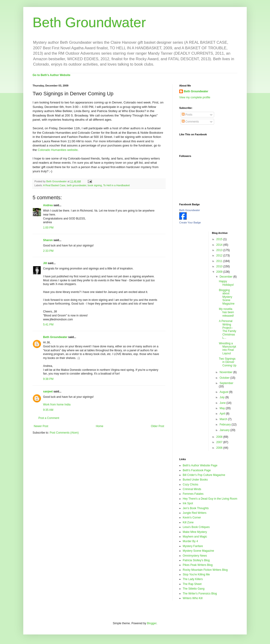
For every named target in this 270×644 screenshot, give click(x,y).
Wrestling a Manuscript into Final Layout (227, 348)
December (226, 277)
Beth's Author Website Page (200, 465)
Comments (190, 122)
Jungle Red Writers (195, 513)
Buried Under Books (195, 480)
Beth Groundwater (89, 22)
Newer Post (41, 426)
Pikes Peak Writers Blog (198, 565)
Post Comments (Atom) (64, 433)
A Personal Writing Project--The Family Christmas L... (227, 329)
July (222, 397)
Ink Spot (188, 503)
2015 (220, 239)
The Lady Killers (193, 579)
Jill (45, 263)
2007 (220, 442)
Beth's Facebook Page (197, 470)
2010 (220, 266)
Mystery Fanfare (193, 546)
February (225, 425)
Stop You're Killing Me (196, 574)
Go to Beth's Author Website (51, 75)
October (225, 378)
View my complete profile (195, 97)
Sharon (48, 240)
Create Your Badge (190, 222)
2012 (220, 256)
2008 (220, 437)
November (226, 372)
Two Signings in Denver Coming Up (228, 362)
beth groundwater (76, 185)
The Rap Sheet (192, 584)
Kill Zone (188, 522)
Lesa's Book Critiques (196, 527)
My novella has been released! (226, 312)
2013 (220, 250)
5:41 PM (48, 325)
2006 (220, 448)
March (224, 419)
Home (100, 426)
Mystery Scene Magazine (198, 551)
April (223, 414)
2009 (220, 272)
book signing (95, 185)
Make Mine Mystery (195, 532)
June (223, 403)
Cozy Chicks (191, 485)
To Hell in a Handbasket (116, 185)
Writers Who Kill (193, 598)
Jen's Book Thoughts (196, 508)
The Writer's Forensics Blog (200, 594)
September (226, 383)
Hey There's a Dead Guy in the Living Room (210, 499)
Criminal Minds (192, 489)
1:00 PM (48, 228)
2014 (220, 245)
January (225, 430)
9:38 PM (48, 379)
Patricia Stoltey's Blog (196, 560)
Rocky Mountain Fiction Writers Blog (205, 570)
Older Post (157, 426)
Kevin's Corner (192, 518)
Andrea (48, 205)
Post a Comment (49, 418)
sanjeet (48, 392)
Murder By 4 (190, 541)
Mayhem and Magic (195, 537)
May (223, 408)
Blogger (152, 623)
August (224, 392)
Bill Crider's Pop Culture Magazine (204, 475)
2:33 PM (48, 251)
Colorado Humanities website (58, 150)
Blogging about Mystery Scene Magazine (227, 297)
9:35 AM (48, 410)
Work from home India (57, 405)
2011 (220, 261)
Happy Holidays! (226, 283)
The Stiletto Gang (194, 589)
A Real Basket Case (54, 185)
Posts (187, 115)
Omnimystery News (195, 556)
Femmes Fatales (193, 494)
